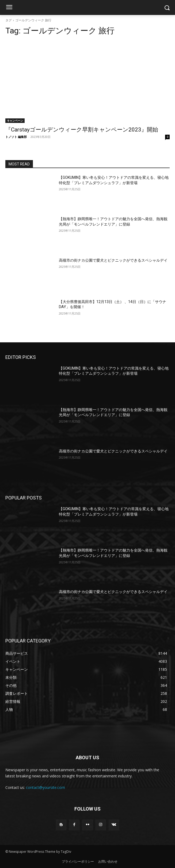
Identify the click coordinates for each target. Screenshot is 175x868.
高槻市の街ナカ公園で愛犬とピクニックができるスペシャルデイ (113, 260)
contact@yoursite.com (45, 787)
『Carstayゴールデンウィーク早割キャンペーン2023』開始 (82, 130)
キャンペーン (15, 121)
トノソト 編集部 (16, 137)
